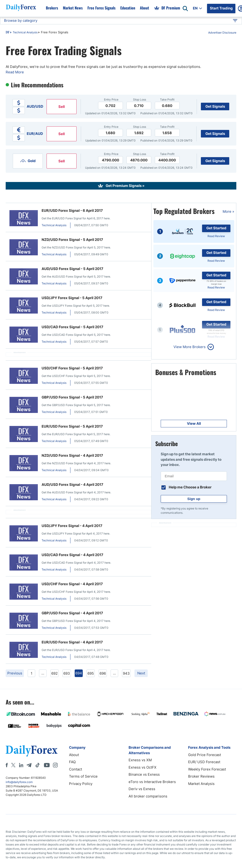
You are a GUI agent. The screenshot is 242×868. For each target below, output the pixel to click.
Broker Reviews (201, 776)
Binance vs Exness (144, 774)
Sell (62, 107)
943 (126, 673)
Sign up (194, 499)
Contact (76, 769)
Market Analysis (201, 784)
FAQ (72, 762)
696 (103, 673)
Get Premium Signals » (125, 186)
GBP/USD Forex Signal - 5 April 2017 (72, 397)
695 (91, 673)
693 (67, 673)
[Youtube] (47, 765)
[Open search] (185, 9)
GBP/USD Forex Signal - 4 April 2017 (72, 613)
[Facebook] (7, 765)
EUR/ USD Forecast (204, 762)
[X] (13, 765)
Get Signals (215, 106)
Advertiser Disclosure (222, 33)
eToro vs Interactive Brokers (152, 782)
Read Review (216, 236)
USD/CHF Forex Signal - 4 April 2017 (72, 584)
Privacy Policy (81, 784)
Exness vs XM (140, 760)
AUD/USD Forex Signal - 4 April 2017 (72, 485)
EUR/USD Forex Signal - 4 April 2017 (72, 642)
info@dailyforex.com (19, 782)
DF (8, 33)
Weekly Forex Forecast (207, 769)
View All (194, 423)
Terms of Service (83, 776)
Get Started (216, 228)
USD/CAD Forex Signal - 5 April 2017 (72, 327)
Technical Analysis (25, 32)
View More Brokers (190, 347)
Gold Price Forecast (205, 755)
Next (141, 673)
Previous (15, 673)
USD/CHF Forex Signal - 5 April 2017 (72, 368)
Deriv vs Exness (142, 789)
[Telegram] (29, 765)
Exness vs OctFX (143, 767)
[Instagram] (55, 765)
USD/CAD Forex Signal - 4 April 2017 (72, 555)
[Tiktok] (38, 765)
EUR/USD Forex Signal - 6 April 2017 (72, 210)
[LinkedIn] (21, 765)
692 (54, 673)
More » (228, 211)
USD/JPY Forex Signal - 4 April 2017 (72, 526)
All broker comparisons (148, 796)
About (74, 755)
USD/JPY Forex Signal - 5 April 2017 (72, 298)
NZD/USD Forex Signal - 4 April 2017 (72, 455)
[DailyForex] (32, 751)
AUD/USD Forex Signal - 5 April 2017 (72, 269)
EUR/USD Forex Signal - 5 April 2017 (72, 426)
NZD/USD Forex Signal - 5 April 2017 (72, 240)
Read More (15, 72)
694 (79, 673)
